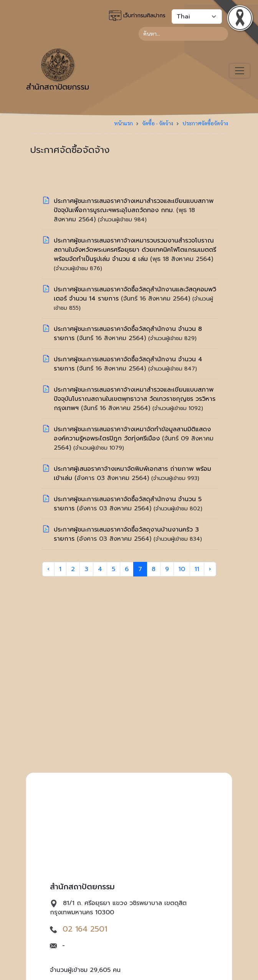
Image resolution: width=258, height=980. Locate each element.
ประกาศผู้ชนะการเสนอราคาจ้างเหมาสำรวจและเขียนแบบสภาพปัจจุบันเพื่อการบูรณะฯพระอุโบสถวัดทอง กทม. (134, 206)
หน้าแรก (123, 123)
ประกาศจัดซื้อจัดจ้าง (205, 123)
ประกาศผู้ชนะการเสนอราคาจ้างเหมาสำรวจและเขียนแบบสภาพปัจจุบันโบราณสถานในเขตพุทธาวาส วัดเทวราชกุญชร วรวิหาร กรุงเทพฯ (135, 399)
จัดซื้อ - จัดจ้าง (158, 123)
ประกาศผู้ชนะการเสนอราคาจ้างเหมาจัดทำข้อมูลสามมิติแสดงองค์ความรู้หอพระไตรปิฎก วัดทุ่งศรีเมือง (132, 434)
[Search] (183, 34)
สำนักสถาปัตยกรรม (58, 71)
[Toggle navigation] (240, 71)
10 (182, 569)
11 (197, 569)
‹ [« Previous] (48, 569)
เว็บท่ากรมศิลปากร (137, 16)
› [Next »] (210, 569)
